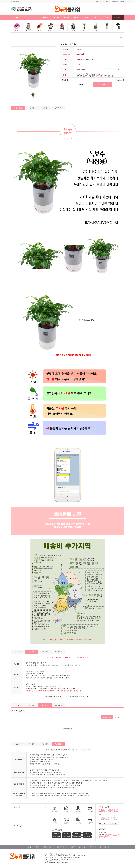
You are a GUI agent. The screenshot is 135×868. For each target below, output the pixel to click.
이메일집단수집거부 (62, 847)
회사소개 (29, 847)
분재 (107, 17)
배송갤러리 (45, 108)
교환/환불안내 (58, 108)
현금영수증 (82, 847)
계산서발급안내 (77, 837)
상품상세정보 (18, 108)
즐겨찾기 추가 (15, 2)
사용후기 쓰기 (107, 717)
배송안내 (31, 108)
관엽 (97, 17)
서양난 (86, 17)
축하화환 (56, 17)
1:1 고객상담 (114, 823)
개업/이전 (26, 17)
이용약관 (37, 847)
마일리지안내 (67, 837)
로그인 (97, 2)
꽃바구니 (16, 17)
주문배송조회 (115, 2)
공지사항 (17, 807)
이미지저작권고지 (104, 847)
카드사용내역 (87, 837)
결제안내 (77, 834)
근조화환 (66, 17)
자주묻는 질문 (103, 823)
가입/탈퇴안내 (56, 837)
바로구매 (103, 84)
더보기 (117, 717)
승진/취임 (46, 17)
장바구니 (108, 2)
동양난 (76, 17)
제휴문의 (73, 847)
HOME (121, 37)
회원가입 (102, 2)
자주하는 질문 (19, 826)
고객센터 (122, 2)
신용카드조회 (92, 847)
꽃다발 (36, 17)
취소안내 (87, 834)
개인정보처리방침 (48, 847)
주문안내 (56, 834)
